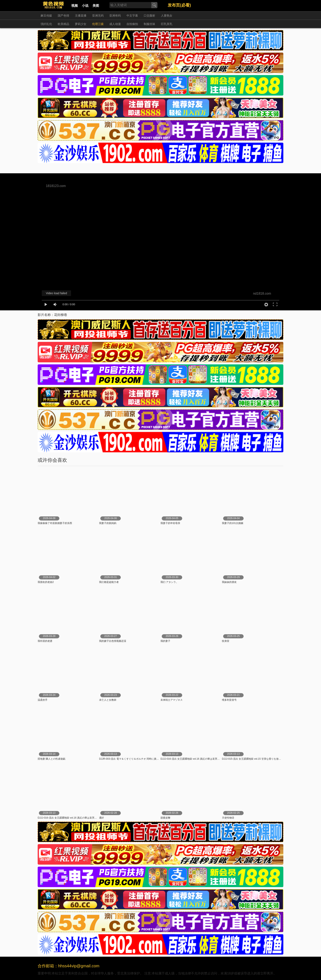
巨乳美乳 (167, 24)
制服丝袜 (149, 24)
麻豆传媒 (46, 16)
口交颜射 (149, 16)
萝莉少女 (81, 24)
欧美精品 (63, 24)
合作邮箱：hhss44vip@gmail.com (69, 966)
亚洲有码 (115, 16)
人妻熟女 (167, 16)
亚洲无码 (98, 16)
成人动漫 (115, 24)
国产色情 (63, 16)
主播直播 (81, 16)
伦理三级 (98, 24)
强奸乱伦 (46, 24)
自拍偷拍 (132, 24)
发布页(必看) (179, 5)
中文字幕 (132, 16)
